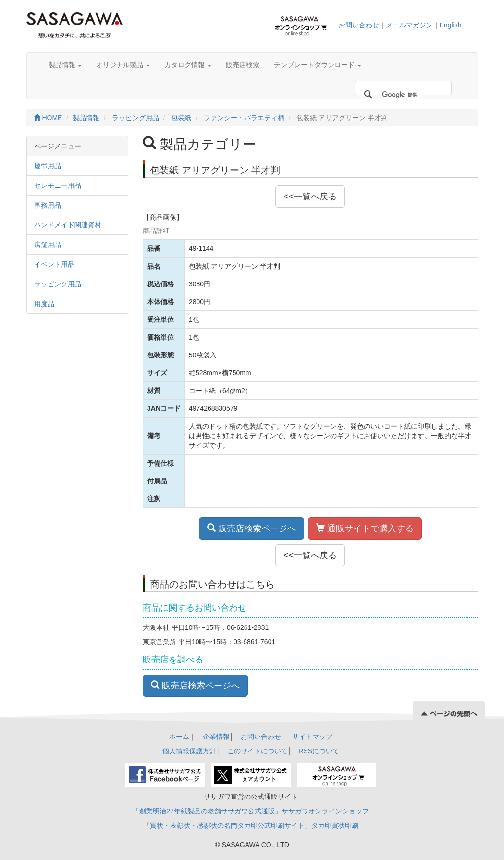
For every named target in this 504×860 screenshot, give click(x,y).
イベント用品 (54, 264)
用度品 (44, 304)
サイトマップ (312, 737)
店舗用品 (48, 245)
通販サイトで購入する (365, 528)
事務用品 (48, 205)
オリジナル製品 (123, 65)
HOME (48, 118)
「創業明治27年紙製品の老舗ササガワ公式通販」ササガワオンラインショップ (251, 811)
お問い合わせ (359, 25)
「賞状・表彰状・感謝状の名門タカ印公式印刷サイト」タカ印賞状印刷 (251, 825)
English (451, 25)
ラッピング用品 (135, 118)
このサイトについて (258, 751)
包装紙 (181, 118)
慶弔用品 (48, 166)
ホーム (179, 737)
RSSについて (319, 751)
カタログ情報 (188, 65)
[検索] (402, 95)
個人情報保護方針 (189, 751)
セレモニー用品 (58, 185)
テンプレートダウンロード (318, 65)
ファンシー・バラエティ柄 (244, 118)
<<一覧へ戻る (310, 197)
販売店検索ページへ (252, 528)
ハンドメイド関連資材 (68, 225)
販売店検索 (243, 65)
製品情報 (65, 65)
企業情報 (216, 737)
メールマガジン (409, 25)
